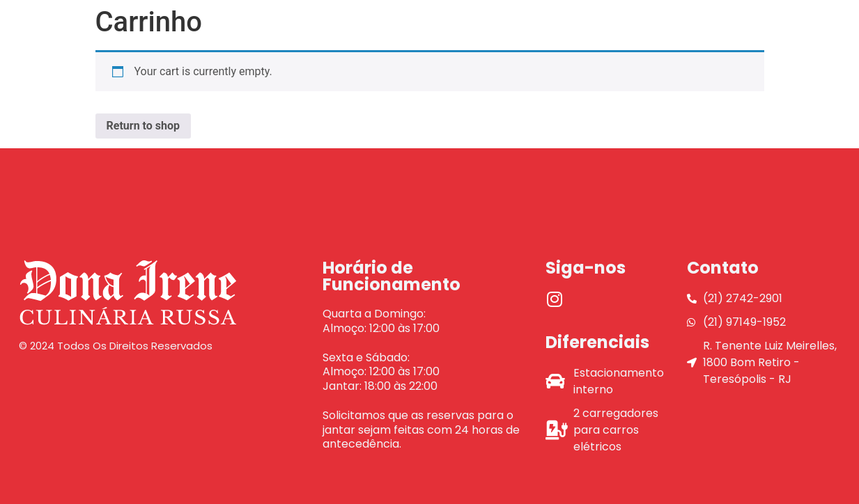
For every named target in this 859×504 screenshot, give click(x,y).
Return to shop (144, 126)
